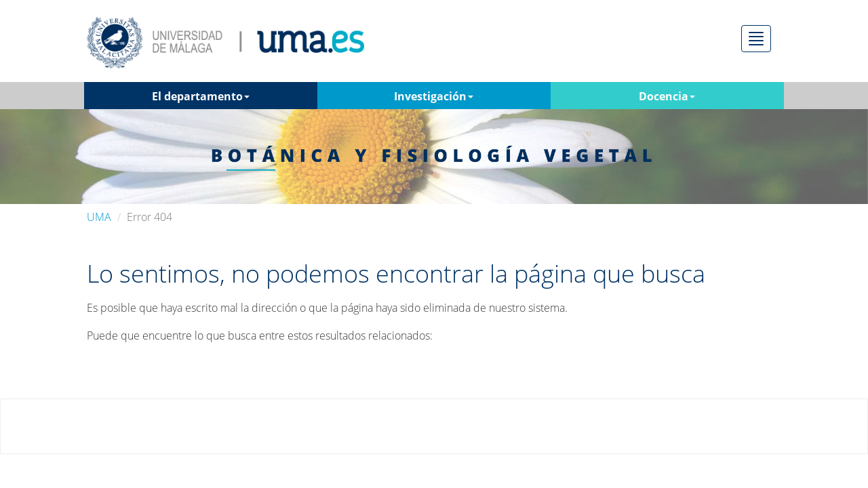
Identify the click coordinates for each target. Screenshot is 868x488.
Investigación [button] (434, 96)
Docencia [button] (667, 96)
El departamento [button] (201, 96)
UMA (99, 217)
